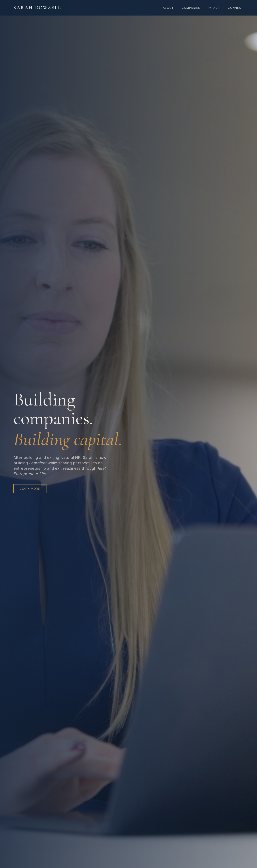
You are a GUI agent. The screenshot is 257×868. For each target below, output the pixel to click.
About (168, 8)
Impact (214, 8)
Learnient (38, 463)
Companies (191, 8)
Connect (236, 8)
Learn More (30, 489)
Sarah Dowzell (37, 8)
